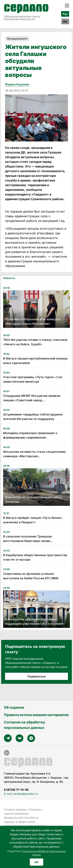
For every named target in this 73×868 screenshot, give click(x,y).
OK (36, 862)
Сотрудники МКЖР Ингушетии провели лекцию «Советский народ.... (32, 398)
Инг (65, 21)
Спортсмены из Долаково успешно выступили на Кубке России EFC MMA (31, 576)
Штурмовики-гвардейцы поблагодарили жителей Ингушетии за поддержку (33, 417)
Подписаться (36, 676)
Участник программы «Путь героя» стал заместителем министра (33, 379)
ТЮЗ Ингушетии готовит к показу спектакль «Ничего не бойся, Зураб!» (35, 342)
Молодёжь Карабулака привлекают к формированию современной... (30, 435)
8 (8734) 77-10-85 (16, 790)
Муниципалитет (17, 39)
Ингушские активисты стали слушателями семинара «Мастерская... (34, 454)
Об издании (14, 707)
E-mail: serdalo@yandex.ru (21, 794)
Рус (65, 14)
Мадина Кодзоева (17, 84)
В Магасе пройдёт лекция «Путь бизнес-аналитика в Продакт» (33, 520)
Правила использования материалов (36, 715)
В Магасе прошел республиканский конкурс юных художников (36, 361)
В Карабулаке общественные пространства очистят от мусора (35, 557)
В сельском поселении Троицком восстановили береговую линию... (28, 539)
